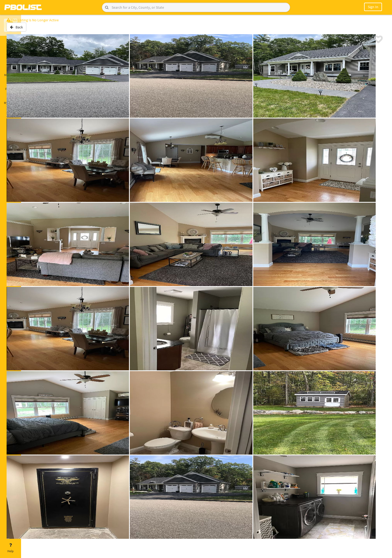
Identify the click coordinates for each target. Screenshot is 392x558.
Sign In (373, 7)
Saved (11, 57)
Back (35, 30)
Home (11, 43)
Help (11, 548)
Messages (11, 72)
